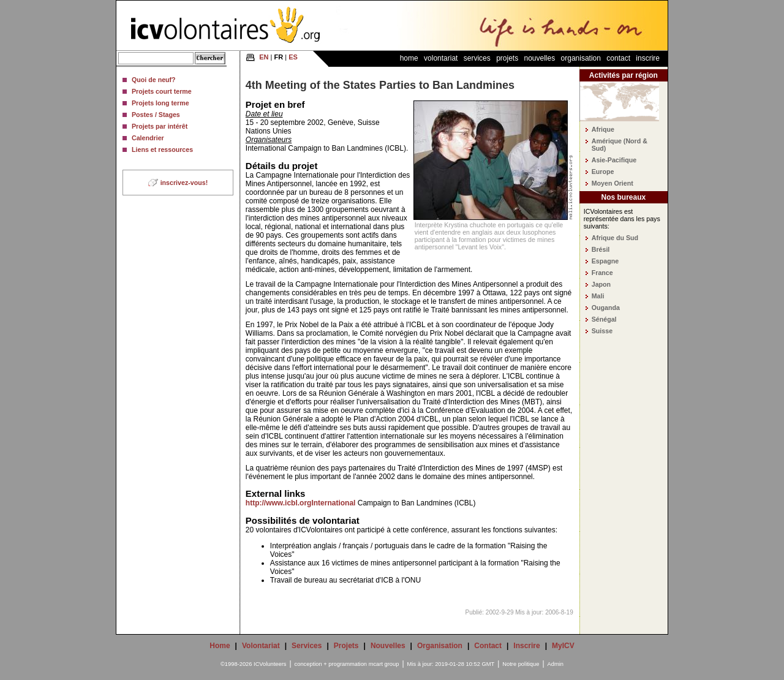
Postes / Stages (156, 115)
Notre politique (521, 664)
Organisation (581, 58)
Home (409, 58)
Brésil (601, 249)
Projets (507, 58)
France (602, 273)
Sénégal (604, 319)
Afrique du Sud (615, 238)
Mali (598, 296)
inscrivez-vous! (184, 183)
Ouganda (606, 308)
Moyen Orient (612, 183)
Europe (603, 172)
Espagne (605, 261)
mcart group (384, 664)
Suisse (602, 331)
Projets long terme (160, 103)
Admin (556, 664)
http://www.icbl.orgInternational (301, 503)
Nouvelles (540, 58)
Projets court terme (162, 91)
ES (293, 57)
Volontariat (441, 58)
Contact (618, 58)
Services (477, 58)
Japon (601, 284)
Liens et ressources (162, 149)
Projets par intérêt (160, 126)
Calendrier (148, 138)
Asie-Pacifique (614, 160)
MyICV (563, 646)
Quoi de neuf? (154, 80)
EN (264, 57)
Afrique (603, 129)
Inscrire (648, 58)
